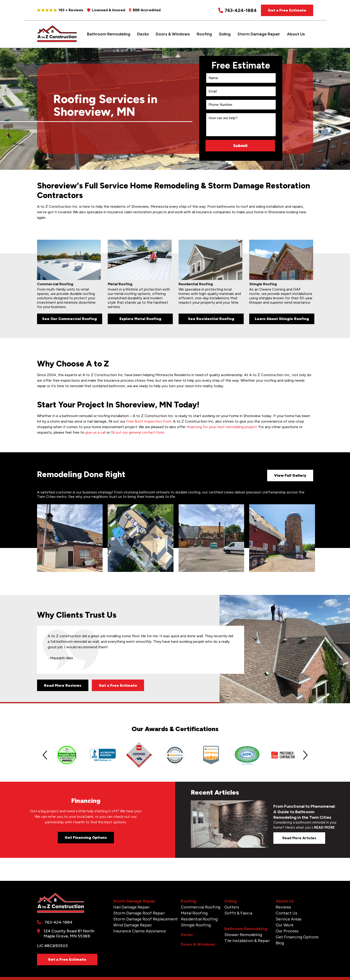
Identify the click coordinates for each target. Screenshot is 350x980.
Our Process (287, 931)
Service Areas (289, 919)
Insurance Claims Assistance (140, 931)
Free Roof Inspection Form (149, 421)
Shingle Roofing (196, 925)
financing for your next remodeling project (222, 427)
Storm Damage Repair (259, 34)
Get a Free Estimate (287, 10)
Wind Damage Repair (133, 925)
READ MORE (324, 827)
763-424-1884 (238, 10)
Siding (225, 34)
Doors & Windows (173, 34)
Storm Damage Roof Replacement (146, 919)
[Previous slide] (45, 755)
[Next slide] (305, 755)
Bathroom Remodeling (109, 34)
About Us (296, 34)
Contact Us (286, 913)
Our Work (285, 925)
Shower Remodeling (243, 935)
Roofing (204, 34)
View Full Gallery (290, 475)
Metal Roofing (194, 913)
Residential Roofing (199, 919)
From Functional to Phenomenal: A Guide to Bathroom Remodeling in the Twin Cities (304, 812)
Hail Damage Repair (132, 907)
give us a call (95, 432)
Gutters (232, 907)
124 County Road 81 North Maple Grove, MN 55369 (69, 934)
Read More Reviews (63, 685)
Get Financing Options (86, 837)
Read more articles (299, 838)
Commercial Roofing (201, 907)
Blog (280, 943)
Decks (143, 34)
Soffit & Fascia (238, 913)
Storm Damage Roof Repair (139, 913)
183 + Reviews (60, 10)
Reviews (283, 907)
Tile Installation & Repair (247, 941)
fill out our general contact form (138, 432)
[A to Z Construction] (57, 41)
